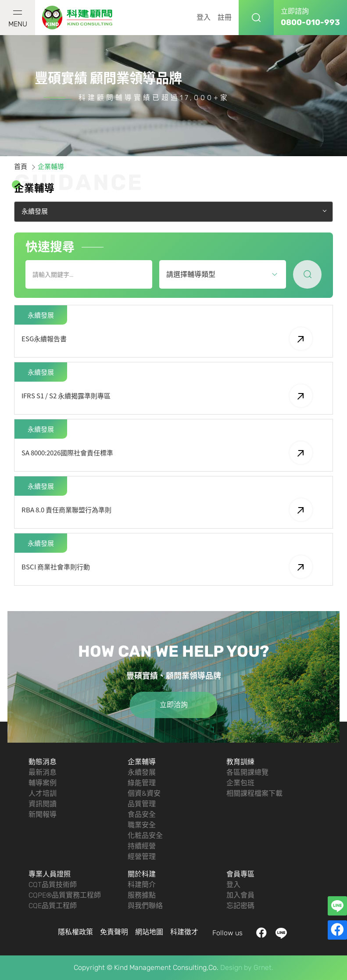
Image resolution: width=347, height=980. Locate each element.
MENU (18, 19)
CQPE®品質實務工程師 (65, 895)
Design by (236, 967)
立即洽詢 (174, 705)
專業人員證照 (50, 874)
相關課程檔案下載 (254, 793)
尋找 (307, 274)
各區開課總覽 (247, 772)
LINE (281, 933)
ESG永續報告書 (167, 339)
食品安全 (142, 814)
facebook (261, 933)
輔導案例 (43, 783)
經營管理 (142, 857)
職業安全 (142, 825)
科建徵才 (184, 932)
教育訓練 (240, 762)
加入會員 (240, 895)
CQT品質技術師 (53, 885)
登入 (204, 17)
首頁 (21, 167)
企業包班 (240, 783)
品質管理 (142, 804)
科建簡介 (142, 885)
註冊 (225, 17)
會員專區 (240, 874)
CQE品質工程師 (53, 906)
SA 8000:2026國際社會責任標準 (167, 453)
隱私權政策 (75, 932)
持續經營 (142, 846)
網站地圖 (149, 932)
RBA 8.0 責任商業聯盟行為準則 (167, 510)
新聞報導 (43, 814)
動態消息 (43, 762)
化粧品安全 (145, 835)
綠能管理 (142, 783)
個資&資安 (144, 793)
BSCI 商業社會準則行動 (167, 567)
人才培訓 (43, 793)
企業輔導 (142, 762)
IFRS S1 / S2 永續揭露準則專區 (167, 396)
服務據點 (142, 895)
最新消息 (43, 772)
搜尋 (256, 18)
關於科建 (142, 874)
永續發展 (142, 772)
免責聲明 (114, 932)
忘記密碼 (240, 906)
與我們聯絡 (145, 906)
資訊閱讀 (43, 804)
